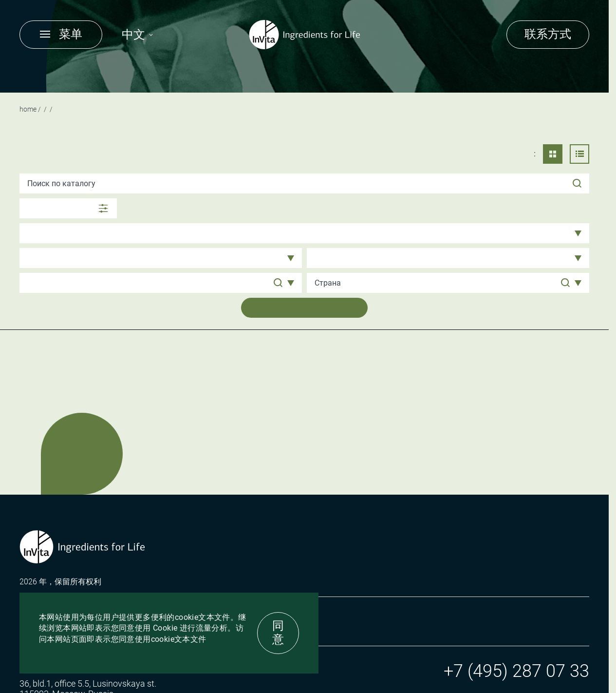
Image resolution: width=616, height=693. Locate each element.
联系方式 (548, 34)
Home (28, 109)
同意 (278, 633)
